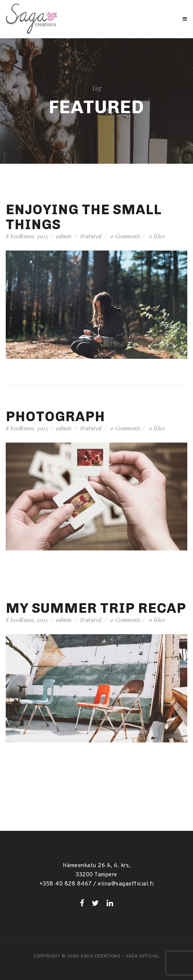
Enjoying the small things (84, 217)
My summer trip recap (96, 608)
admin (64, 236)
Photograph (55, 416)
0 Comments (126, 236)
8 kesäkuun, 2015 (27, 236)
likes (157, 236)
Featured (91, 236)
